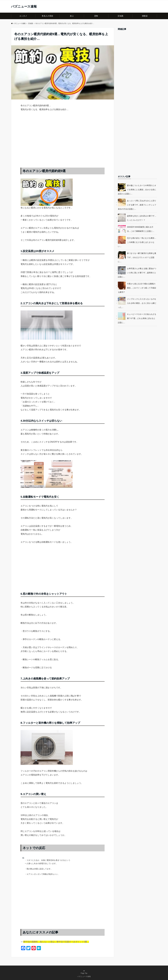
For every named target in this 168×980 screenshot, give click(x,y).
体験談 (145, 16)
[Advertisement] (63, 142)
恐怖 (96, 16)
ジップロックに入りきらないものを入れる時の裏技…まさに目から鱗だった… (137, 303)
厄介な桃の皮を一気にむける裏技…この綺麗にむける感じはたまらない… (137, 242)
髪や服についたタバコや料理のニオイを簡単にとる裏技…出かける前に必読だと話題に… (137, 190)
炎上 (72, 16)
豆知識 (120, 16)
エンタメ (23, 16)
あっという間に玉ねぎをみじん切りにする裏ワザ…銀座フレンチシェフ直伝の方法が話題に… (137, 205)
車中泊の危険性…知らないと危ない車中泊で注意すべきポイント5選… (56, 942)
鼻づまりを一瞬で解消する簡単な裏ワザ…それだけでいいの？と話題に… (137, 257)
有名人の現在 (47, 16)
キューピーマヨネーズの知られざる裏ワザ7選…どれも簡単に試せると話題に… (137, 318)
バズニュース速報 (24, 7)
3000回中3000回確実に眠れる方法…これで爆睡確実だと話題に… (141, 229)
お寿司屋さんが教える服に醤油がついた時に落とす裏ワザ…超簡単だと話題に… (137, 273)
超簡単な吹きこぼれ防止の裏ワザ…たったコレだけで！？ (142, 218)
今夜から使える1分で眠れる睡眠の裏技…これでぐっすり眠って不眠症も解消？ (137, 288)
